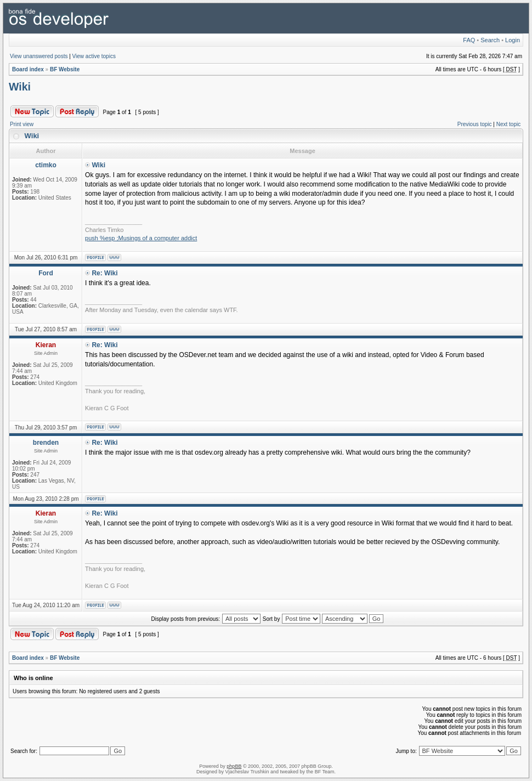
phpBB (234, 766)
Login (513, 40)
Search (490, 40)
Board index (28, 69)
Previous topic (475, 124)
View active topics (94, 56)
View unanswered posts (39, 56)
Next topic (508, 124)
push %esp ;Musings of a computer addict (141, 238)
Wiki (20, 87)
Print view (22, 124)
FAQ (469, 40)
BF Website (65, 69)
